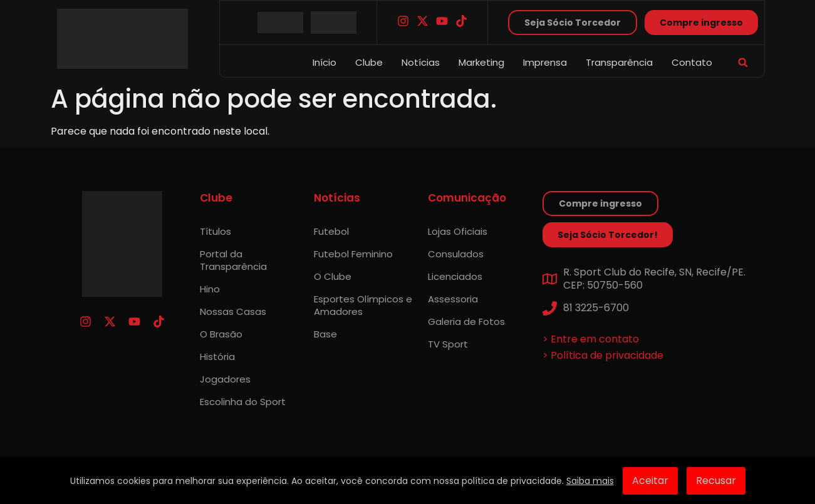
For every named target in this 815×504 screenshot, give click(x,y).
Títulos (215, 231)
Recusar (716, 481)
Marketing (481, 62)
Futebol (331, 231)
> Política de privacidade (603, 355)
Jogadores (225, 379)
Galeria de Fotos (466, 321)
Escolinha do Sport (243, 402)
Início (324, 62)
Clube (369, 62)
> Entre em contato (591, 339)
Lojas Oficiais (458, 231)
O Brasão (221, 334)
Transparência (619, 62)
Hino (210, 289)
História (217, 357)
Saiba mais (590, 481)
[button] (743, 63)
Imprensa (545, 62)
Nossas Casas (233, 311)
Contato (692, 62)
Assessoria (453, 299)
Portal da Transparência (233, 260)
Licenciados (455, 276)
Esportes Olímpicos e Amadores (363, 305)
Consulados (456, 254)
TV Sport (448, 344)
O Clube (333, 276)
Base (325, 334)
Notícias (421, 62)
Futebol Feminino (353, 254)
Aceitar (650, 481)
